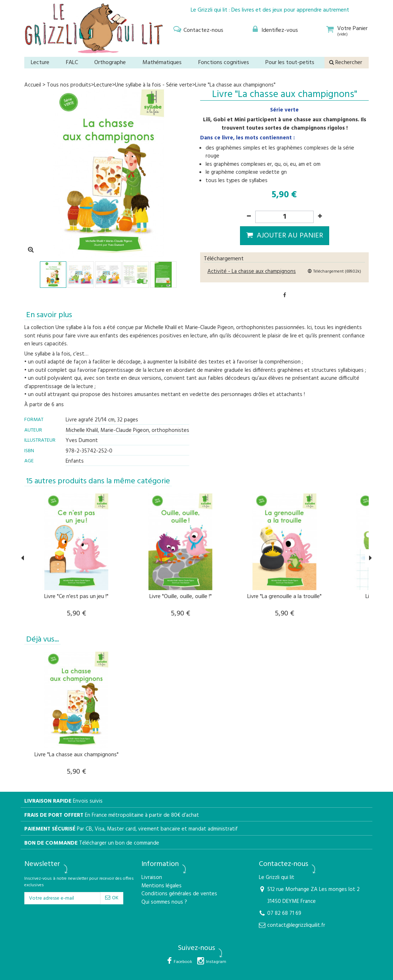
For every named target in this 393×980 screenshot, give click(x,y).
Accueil (33, 85)
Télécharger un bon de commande (119, 843)
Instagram (216, 962)
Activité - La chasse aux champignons (252, 272)
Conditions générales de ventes (179, 894)
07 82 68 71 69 (284, 913)
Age (29, 461)
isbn (29, 451)
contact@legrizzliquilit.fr (296, 925)
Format (34, 420)
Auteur (33, 430)
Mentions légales (162, 886)
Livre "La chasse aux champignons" (76, 755)
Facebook (183, 962)
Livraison (152, 878)
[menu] (197, 29)
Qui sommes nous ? (164, 902)
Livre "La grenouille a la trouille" (284, 597)
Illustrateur (40, 440)
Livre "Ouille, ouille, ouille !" (181, 597)
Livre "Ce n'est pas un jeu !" (76, 597)
